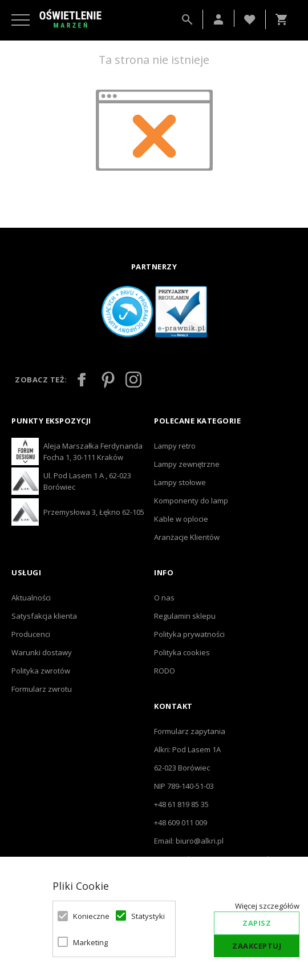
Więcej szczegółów (267, 906)
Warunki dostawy (42, 652)
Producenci (31, 634)
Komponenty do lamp (191, 501)
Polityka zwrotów (41, 671)
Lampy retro (175, 446)
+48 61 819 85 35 (181, 804)
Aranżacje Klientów (187, 537)
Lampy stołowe (180, 482)
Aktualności (31, 598)
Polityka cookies (182, 652)
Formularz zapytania (190, 731)
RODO (165, 671)
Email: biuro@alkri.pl (189, 841)
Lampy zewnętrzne (187, 464)
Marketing (88, 942)
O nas (164, 598)
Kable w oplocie (181, 519)
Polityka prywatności (189, 634)
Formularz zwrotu (42, 689)
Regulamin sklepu (185, 616)
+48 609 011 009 (181, 822)
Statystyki (146, 916)
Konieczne (88, 916)
